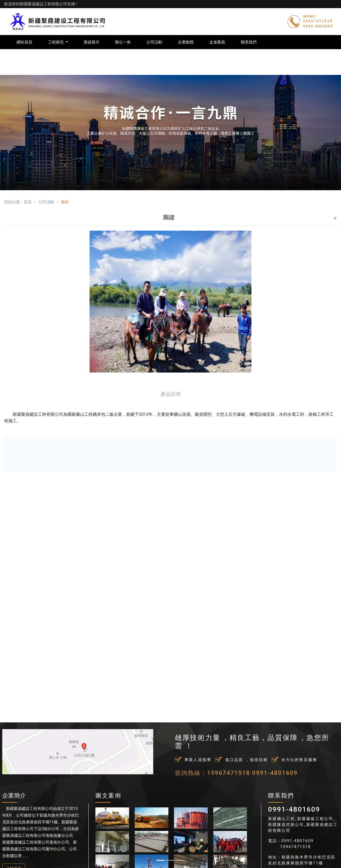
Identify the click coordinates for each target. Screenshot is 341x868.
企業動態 (186, 42)
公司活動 (154, 42)
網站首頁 (24, 42)
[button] (26, 434)
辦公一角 (123, 42)
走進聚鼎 (217, 42)
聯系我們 (249, 42)
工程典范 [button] (56, 42)
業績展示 (91, 42)
